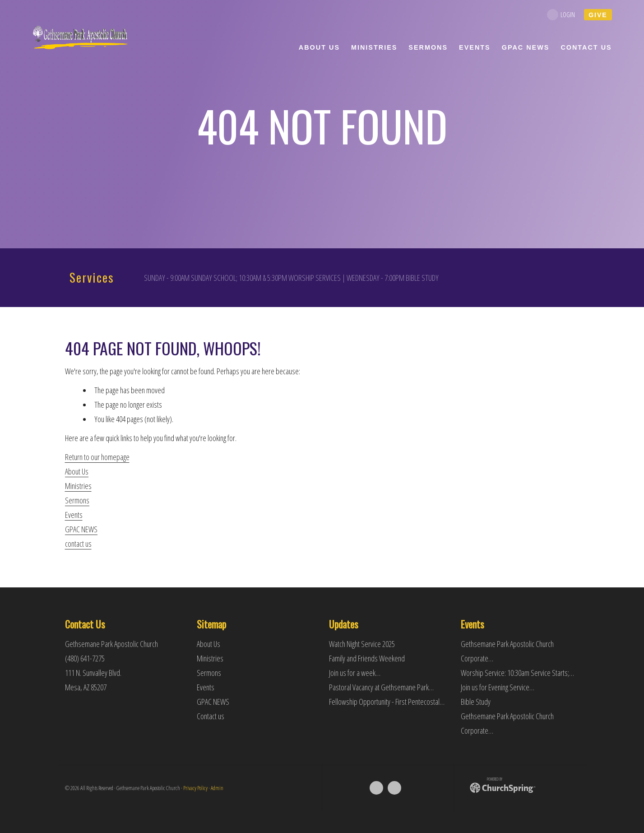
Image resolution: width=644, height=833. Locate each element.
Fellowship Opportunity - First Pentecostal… (387, 702)
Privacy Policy (195, 788)
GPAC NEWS (81, 529)
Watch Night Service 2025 (362, 644)
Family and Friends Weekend (367, 658)
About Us (77, 471)
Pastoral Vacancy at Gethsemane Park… (381, 687)
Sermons (77, 500)
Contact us (211, 716)
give (598, 15)
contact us (78, 544)
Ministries (78, 486)
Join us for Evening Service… (498, 687)
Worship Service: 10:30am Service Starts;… (517, 673)
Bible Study (476, 702)
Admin (217, 788)
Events (74, 515)
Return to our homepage (97, 457)
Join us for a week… (355, 673)
